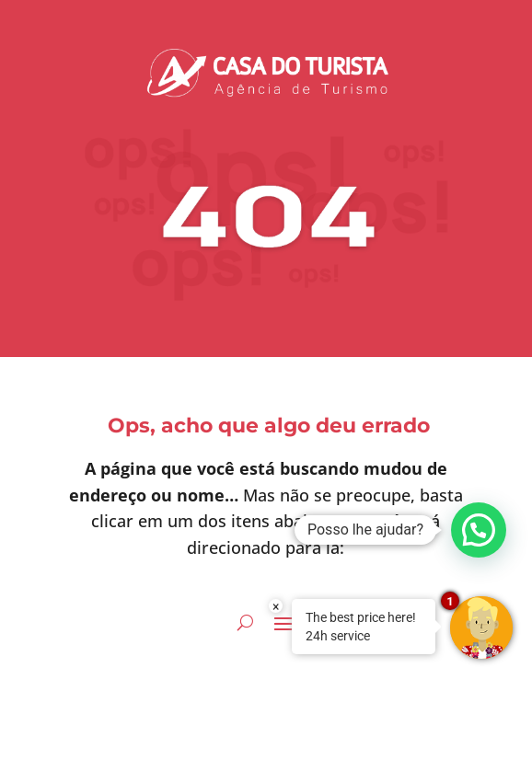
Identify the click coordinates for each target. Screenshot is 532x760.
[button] (479, 530)
